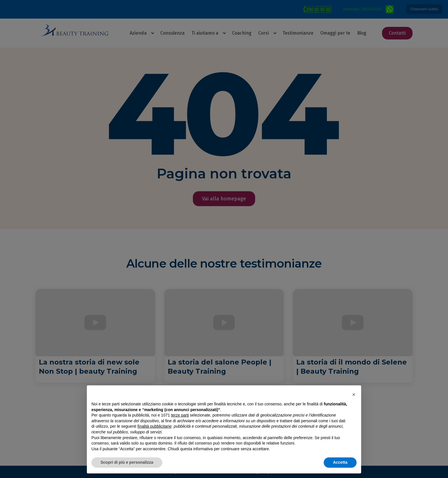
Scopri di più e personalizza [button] (127, 462)
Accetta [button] (340, 462)
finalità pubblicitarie (154, 426)
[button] (354, 395)
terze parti (180, 415)
